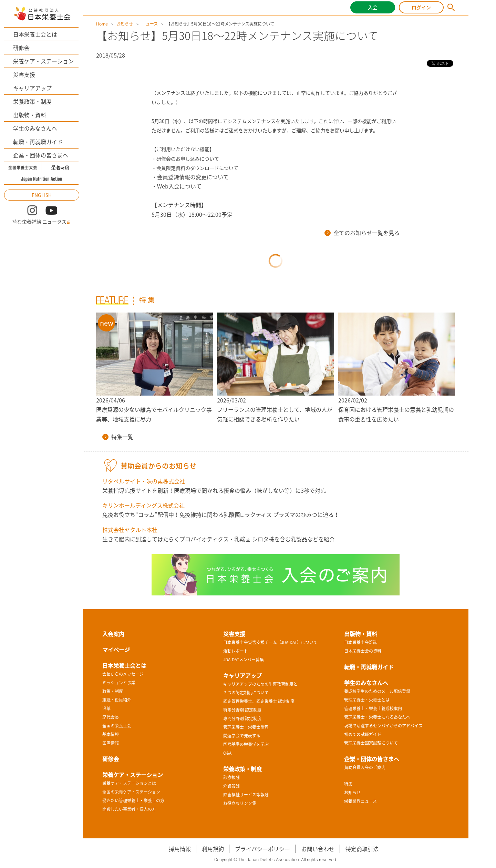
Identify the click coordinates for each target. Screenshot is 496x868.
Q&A (227, 753)
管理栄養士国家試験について (371, 743)
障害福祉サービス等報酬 (246, 795)
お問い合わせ (318, 849)
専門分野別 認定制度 (242, 718)
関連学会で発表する (242, 736)
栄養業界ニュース (360, 801)
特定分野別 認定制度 (242, 710)
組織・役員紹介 (117, 700)
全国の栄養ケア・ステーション (131, 792)
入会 (373, 7)
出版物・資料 (30, 115)
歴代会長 (111, 717)
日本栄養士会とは (35, 34)
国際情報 (111, 743)
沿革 (106, 708)
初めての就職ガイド (363, 734)
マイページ (116, 650)
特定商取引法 (362, 849)
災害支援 (24, 74)
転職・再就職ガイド (38, 142)
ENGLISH (42, 195)
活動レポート (236, 651)
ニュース (150, 24)
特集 (348, 784)
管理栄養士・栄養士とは (367, 700)
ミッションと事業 (119, 683)
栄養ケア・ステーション (43, 61)
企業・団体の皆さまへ (41, 155)
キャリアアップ (32, 88)
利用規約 (213, 849)
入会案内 (113, 634)
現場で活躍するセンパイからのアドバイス (383, 726)
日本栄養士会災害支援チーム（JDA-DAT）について (270, 642)
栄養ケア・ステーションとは (129, 783)
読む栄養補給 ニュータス (42, 222)
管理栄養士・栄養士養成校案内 (373, 708)
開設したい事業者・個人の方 (129, 809)
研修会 (21, 48)
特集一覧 (118, 437)
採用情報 (180, 849)
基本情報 (111, 734)
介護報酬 (231, 786)
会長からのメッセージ (123, 674)
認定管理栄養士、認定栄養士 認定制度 (259, 701)
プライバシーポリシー (262, 849)
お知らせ (125, 24)
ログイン (421, 7)
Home (102, 24)
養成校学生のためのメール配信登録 (377, 691)
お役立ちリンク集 (240, 803)
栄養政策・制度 (32, 101)
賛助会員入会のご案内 (365, 767)
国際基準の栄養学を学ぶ (246, 744)
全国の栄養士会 (117, 726)
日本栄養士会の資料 (363, 651)
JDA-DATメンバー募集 (244, 660)
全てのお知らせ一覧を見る (362, 233)
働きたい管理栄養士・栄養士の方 (133, 800)
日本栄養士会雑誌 (361, 642)
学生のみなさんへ (35, 128)
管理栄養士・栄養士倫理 (246, 727)
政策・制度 (113, 691)
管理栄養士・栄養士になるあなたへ (377, 717)
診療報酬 (231, 777)
